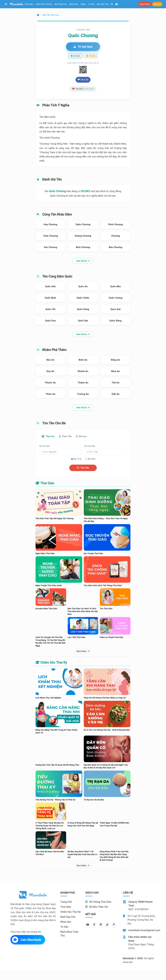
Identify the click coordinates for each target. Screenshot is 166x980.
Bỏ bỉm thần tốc (97, 907)
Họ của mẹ (90, 446)
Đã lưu (85, 436)
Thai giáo (29, 4)
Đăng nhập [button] (145, 4)
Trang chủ (66, 902)
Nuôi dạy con (61, 4)
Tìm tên (83, 468)
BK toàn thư (103, 4)
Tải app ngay (83, 47)
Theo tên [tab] (67, 436)
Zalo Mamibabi (27, 940)
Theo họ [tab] (49, 436)
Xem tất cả (83, 261)
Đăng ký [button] (157, 4)
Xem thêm (83, 651)
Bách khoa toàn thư (69, 934)
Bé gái (92, 459)
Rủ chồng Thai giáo (98, 902)
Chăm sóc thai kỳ (44, 4)
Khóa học (74, 4)
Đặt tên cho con (51, 15)
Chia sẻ (83, 80)
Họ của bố (44, 446)
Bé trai (78, 459)
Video (83, 4)
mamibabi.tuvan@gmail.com (144, 931)
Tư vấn (91, 4)
